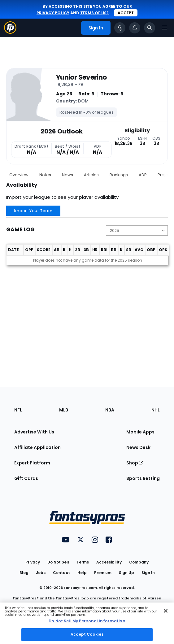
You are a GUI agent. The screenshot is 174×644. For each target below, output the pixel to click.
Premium (103, 573)
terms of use (94, 13)
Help (82, 573)
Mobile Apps (140, 432)
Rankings (119, 175)
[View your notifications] (135, 28)
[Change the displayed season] (137, 231)
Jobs (41, 573)
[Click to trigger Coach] (120, 28)
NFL (18, 410)
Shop (135, 463)
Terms (83, 562)
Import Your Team (33, 211)
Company (139, 562)
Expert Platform (32, 463)
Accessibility (109, 562)
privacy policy (53, 13)
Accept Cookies (87, 634)
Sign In (148, 573)
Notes (45, 175)
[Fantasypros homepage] (10, 32)
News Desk (138, 447)
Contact (61, 573)
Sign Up (126, 573)
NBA (110, 410)
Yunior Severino (81, 77)
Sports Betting (143, 478)
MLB (64, 410)
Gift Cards (26, 478)
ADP (143, 175)
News (67, 175)
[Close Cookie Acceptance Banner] (166, 611)
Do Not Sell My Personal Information (87, 621)
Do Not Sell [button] (58, 562)
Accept (126, 13)
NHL (156, 410)
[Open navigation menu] (164, 28)
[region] (87, 623)
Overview (19, 175)
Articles (91, 175)
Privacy (33, 562)
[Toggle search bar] (150, 28)
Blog (24, 573)
